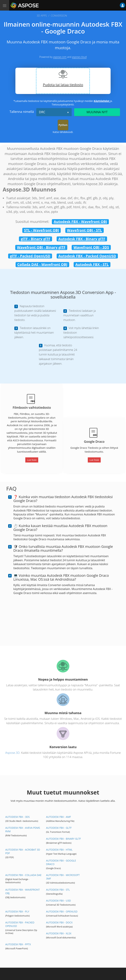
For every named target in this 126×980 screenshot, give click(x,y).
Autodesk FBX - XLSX (59, 933)
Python (63, 125)
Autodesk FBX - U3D (58, 901)
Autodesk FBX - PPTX (18, 944)
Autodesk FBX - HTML (59, 850)
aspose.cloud (79, 57)
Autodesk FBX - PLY (17, 911)
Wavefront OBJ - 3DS (91, 247)
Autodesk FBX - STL (92, 264)
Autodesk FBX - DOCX (59, 922)
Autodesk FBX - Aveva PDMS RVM (23, 830)
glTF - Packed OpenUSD (30, 256)
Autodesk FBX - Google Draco (61, 862)
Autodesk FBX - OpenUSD (62, 911)
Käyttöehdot (102, 101)
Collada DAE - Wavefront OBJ (42, 264)
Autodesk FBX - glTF (59, 828)
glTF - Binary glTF (35, 239)
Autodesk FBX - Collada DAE (23, 875)
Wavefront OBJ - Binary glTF (41, 247)
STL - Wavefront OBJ (42, 230)
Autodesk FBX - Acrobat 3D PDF (23, 851)
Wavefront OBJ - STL (85, 230)
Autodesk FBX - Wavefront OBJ (80, 222)
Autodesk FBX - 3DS (17, 817)
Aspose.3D (12, 753)
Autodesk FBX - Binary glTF (82, 239)
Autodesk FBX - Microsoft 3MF (63, 877)
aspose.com (60, 57)
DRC (42, 112)
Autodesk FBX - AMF (58, 817)
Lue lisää (32, 460)
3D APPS (42, 16)
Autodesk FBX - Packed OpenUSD (87, 256)
